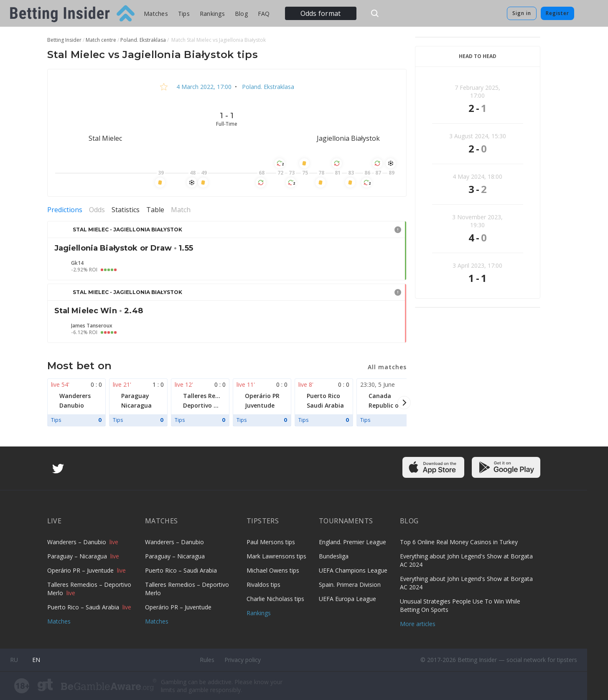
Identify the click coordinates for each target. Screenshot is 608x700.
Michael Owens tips (273, 570)
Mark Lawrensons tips (276, 556)
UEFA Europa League (347, 599)
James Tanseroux (92, 326)
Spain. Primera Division (350, 585)
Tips (184, 14)
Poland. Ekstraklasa (267, 87)
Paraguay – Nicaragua (78, 556)
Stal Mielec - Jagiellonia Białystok (127, 230)
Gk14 (77, 263)
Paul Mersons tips (271, 542)
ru (14, 660)
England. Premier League (352, 542)
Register (557, 13)
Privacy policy (243, 660)
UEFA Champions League (353, 570)
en (36, 660)
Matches (156, 14)
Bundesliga (334, 556)
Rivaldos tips (263, 585)
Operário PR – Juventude (81, 570)
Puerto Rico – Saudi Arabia (84, 607)
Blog (241, 14)
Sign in (522, 13)
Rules (207, 660)
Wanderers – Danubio (78, 542)
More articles (418, 624)
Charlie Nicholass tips (275, 599)
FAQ (264, 14)
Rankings (212, 14)
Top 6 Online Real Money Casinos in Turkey (459, 542)
